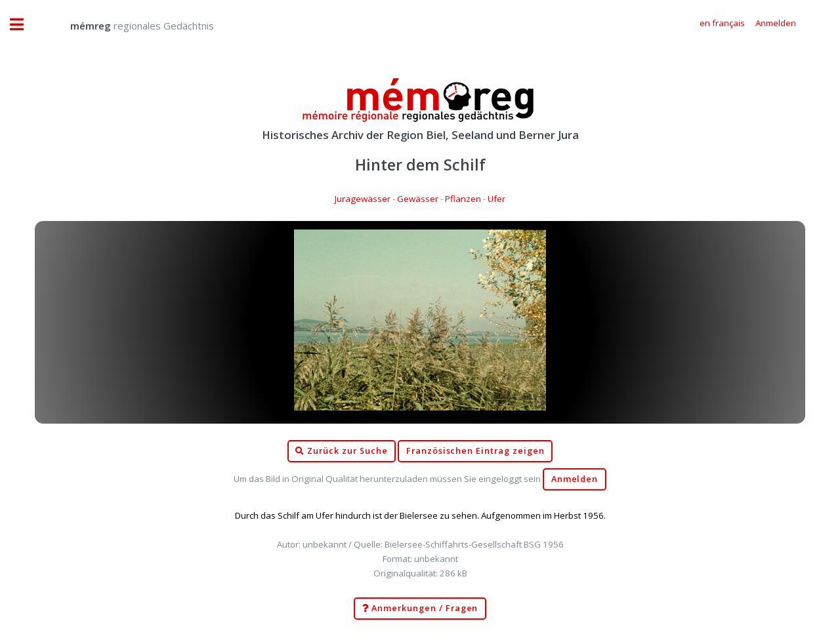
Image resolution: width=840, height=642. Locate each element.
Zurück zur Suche (341, 451)
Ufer (496, 199)
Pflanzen (463, 199)
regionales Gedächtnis (129, 26)
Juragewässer (363, 199)
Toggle (24, 25)
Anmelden (575, 479)
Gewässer (418, 199)
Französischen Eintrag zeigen (475, 451)
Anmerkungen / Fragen (420, 609)
